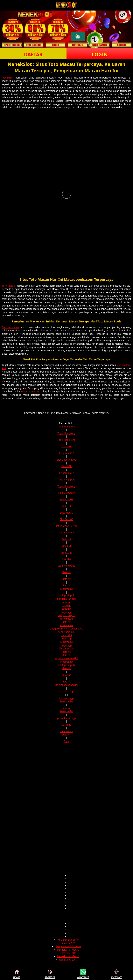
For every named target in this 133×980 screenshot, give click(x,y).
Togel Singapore (67, 480)
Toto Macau (8, 286)
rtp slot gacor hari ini (66, 658)
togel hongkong (66, 566)
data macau (66, 731)
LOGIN (100, 54)
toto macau (66, 619)
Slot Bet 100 (66, 519)
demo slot (66, 635)
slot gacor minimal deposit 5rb (66, 629)
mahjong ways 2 (66, 615)
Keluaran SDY (68, 943)
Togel (66, 741)
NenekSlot (8, 78)
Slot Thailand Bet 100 (67, 526)
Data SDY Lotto (68, 953)
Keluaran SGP (66, 453)
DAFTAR (33, 54)
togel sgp (66, 552)
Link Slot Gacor (66, 493)
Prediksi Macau (10, 327)
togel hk (66, 559)
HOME (17, 974)
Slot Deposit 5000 (66, 460)
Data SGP (66, 446)
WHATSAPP (83, 974)
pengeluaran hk (67, 632)
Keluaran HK (66, 499)
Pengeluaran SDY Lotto (68, 946)
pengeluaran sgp (66, 599)
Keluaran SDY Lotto (68, 940)
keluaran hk (66, 589)
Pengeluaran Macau (68, 950)
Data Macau (66, 513)
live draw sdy (67, 648)
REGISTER (50, 974)
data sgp (67, 602)
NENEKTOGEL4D (68, 960)
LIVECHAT (116, 974)
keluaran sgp (67, 692)
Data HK (66, 506)
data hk (66, 572)
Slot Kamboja (66, 533)
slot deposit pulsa (66, 596)
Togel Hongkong (67, 427)
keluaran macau (30, 392)
